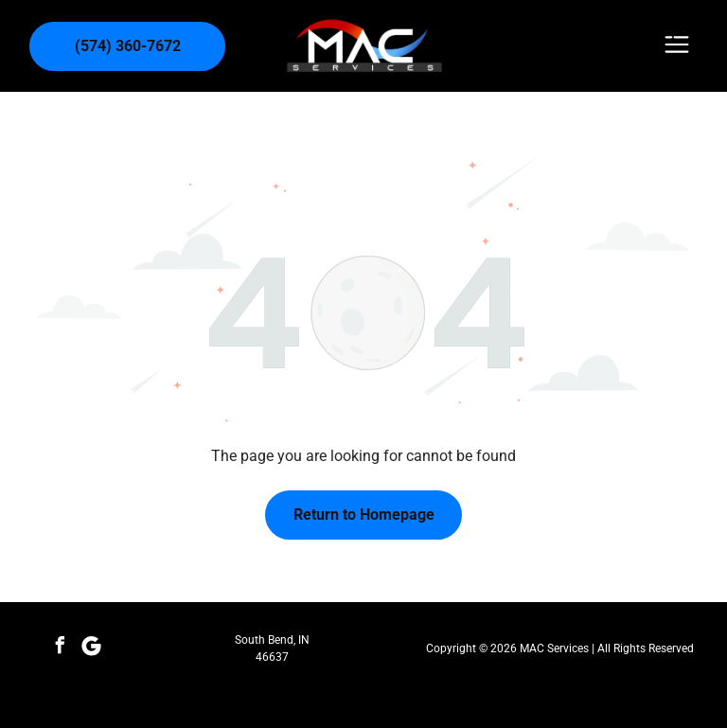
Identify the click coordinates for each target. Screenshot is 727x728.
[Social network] (92, 648)
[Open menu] (677, 46)
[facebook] (61, 648)
